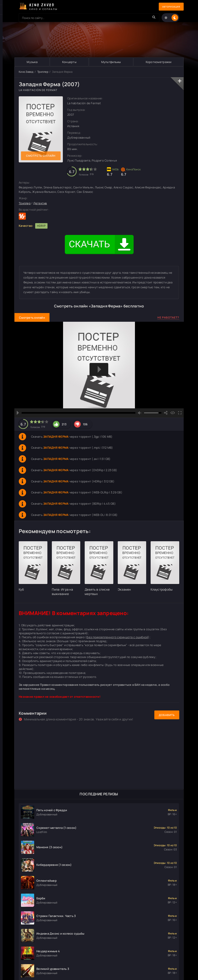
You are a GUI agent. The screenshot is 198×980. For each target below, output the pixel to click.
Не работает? (168, 317)
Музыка (32, 62)
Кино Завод (26, 72)
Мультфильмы (111, 62)
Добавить (167, 715)
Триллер (43, 72)
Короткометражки (158, 62)
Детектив (40, 203)
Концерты (69, 62)
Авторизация (168, 7)
